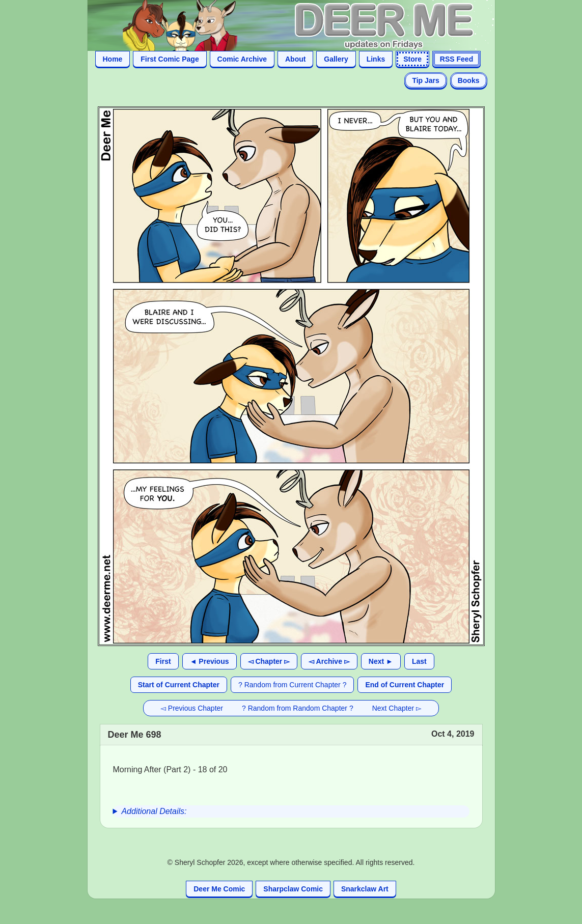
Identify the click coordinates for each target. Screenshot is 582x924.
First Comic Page (170, 59)
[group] (291, 811)
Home (113, 59)
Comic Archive (242, 59)
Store (412, 59)
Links (376, 59)
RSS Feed (456, 59)
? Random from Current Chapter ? (292, 685)
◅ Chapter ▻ (269, 661)
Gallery (336, 59)
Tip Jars (425, 80)
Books (469, 80)
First (163, 661)
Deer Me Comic (219, 889)
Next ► (381, 661)
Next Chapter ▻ (397, 708)
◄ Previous (210, 661)
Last (419, 661)
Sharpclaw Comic (293, 889)
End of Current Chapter (405, 685)
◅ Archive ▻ (329, 661)
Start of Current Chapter (179, 685)
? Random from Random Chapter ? (298, 708)
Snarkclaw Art (365, 889)
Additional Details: (154, 811)
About (295, 59)
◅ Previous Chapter (192, 708)
